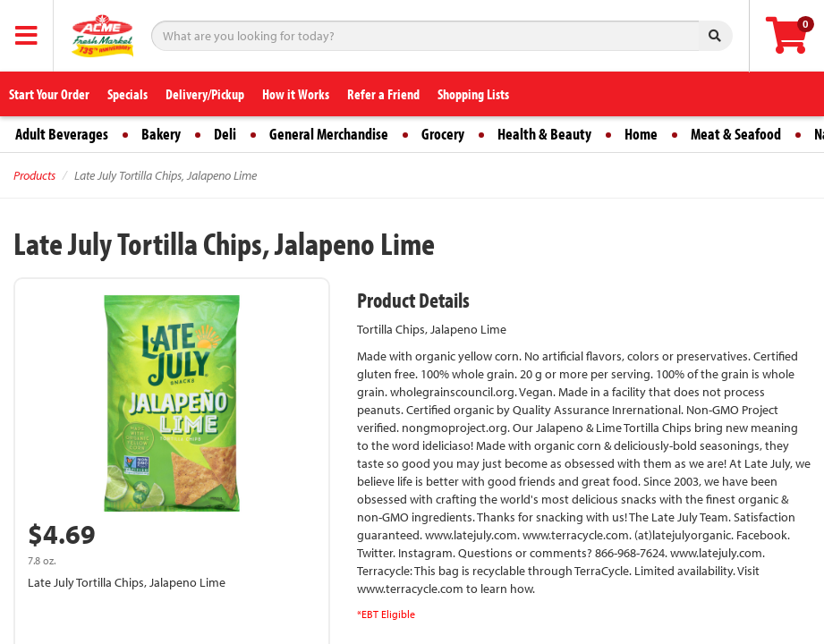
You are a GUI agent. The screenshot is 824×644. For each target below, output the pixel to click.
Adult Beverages (62, 134)
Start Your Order (49, 94)
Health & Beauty (544, 134)
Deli (225, 134)
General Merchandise (329, 134)
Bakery (161, 134)
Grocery (443, 134)
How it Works (296, 94)
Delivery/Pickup (205, 94)
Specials (127, 94)
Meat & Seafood (736, 134)
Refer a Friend (383, 94)
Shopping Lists (473, 94)
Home (641, 134)
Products (34, 175)
